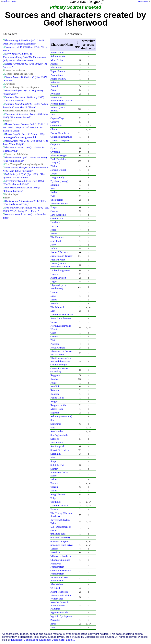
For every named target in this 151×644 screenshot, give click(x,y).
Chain (54, 129)
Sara (53, 428)
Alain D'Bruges (59, 155)
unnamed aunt (58, 534)
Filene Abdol (57, 52)
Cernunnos (56, 126)
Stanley (54, 469)
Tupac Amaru (58, 71)
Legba (54, 281)
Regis (54, 383)
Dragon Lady (58, 177)
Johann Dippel (58, 170)
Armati (54, 86)
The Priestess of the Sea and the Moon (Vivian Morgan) (61, 361)
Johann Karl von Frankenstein (59, 579)
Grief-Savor (57, 218)
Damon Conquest (60, 140)
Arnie (54, 90)
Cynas (54, 148)
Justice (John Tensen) (62, 256)
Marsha (54, 303)
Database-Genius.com (24, 640)
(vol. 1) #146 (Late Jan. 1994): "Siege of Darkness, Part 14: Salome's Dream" (26, 127)
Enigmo (55, 185)
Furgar (54, 207)
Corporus (55, 144)
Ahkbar (54, 64)
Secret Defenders (60, 450)
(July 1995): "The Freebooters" (24, 57)
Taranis (54, 483)
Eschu (54, 192)
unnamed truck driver (62, 545)
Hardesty (55, 222)
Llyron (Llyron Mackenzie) (58, 287)
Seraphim (56, 454)
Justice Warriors (59, 252)
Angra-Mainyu (58, 79)
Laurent (55, 274)
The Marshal (57, 307)
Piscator (55, 344)
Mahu (54, 300)
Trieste (54, 509)
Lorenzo (55, 292)
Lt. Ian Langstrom (60, 270)
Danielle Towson (59, 505)
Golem (54, 211)
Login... (70, 640)
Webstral (55, 588)
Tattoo (54, 491)
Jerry (53, 245)
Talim (54, 479)
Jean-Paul (56, 241)
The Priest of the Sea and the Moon (62, 353)
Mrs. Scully (57, 442)
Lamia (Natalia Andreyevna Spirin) (61, 265)
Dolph (54, 174)
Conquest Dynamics (61, 137)
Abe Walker (57, 584)
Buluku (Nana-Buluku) (58, 109)
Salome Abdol (58, 56)
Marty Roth (57, 409)
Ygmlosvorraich (59, 612)
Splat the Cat (57, 465)
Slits (53, 457)
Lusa (53, 296)
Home (54, 233)
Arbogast (55, 82)
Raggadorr (56, 375)
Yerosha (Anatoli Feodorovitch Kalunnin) (60, 606)
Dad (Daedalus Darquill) (58, 161)
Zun (53, 627)
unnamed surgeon (60, 541)
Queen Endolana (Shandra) (59, 370)
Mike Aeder (57, 60)
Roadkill (55, 386)
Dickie (54, 166)
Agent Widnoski (59, 592)
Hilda (53, 230)
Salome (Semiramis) (61, 416)
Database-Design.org (52, 640)
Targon (54, 487)
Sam (53, 420)
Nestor (54, 322)
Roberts (55, 394)
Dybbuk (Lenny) (59, 181)
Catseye (55, 122)
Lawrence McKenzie (62, 315)
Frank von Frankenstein (57, 565)
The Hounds (57, 237)
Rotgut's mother (59, 405)
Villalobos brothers (61, 556)
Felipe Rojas (57, 398)
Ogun (53, 333)
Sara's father (57, 431)
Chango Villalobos (60, 560)
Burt (53, 114)
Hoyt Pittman (58, 348)
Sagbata (55, 413)
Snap (53, 461)
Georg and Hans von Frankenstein (61, 572)
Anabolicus (57, 75)
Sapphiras (56, 424)
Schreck (55, 439)
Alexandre (56, 67)
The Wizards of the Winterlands (61, 597)
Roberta (55, 390)
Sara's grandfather (60, 435)
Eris (53, 189)
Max (53, 311)
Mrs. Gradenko (59, 215)
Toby (53, 498)
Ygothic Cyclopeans (61, 616)
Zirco (53, 624)
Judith (54, 248)
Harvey (54, 226)
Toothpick (56, 502)
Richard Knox (58, 260)
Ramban (55, 379)
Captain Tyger (58, 118)
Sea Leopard (57, 446)
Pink (53, 340)
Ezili (53, 196)
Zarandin (55, 620)
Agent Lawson (58, 278)
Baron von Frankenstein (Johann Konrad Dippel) (62, 101)
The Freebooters (59, 203)
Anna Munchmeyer (61, 318)
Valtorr (54, 549)
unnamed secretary (60, 537)
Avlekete (55, 94)
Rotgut (54, 401)
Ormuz (54, 336)
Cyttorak (55, 152)
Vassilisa (55, 552)
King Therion (58, 494)
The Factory (57, 200)
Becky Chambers (60, 133)
